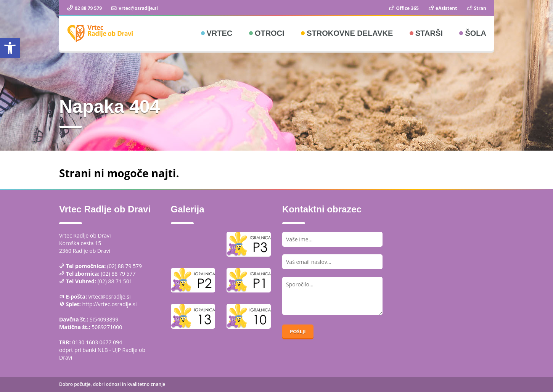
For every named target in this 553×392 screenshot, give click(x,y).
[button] (10, 48)
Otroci (270, 33)
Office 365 (403, 8)
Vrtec (220, 33)
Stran (476, 8)
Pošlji (298, 331)
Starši (429, 33)
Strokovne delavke (350, 33)
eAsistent (442, 8)
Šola (476, 33)
